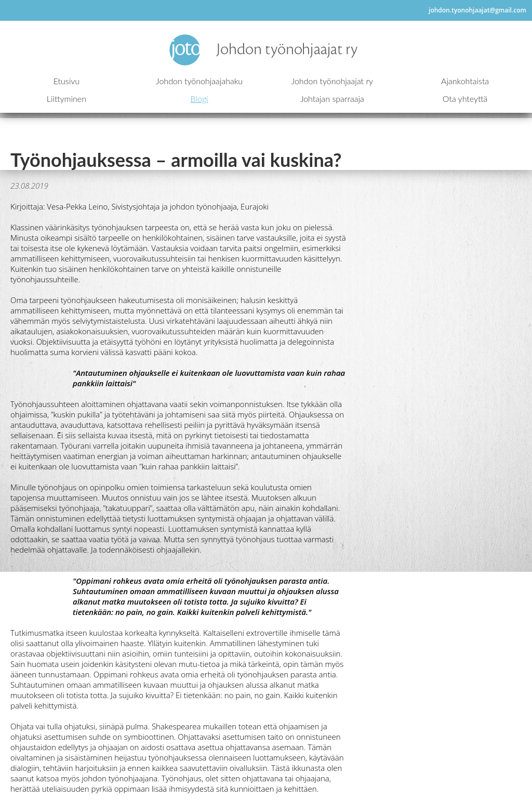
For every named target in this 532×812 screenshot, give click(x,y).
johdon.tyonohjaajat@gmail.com (477, 10)
